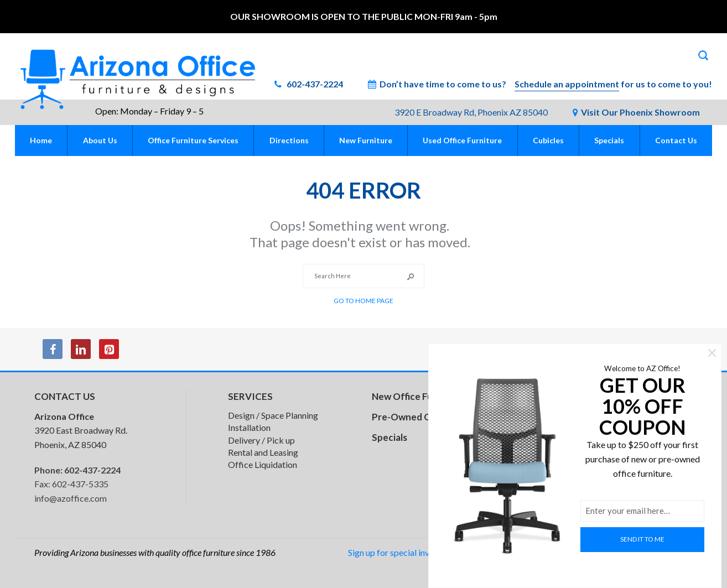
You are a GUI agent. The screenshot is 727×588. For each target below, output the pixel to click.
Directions (289, 140)
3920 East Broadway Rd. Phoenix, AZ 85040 (81, 430)
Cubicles (548, 140)
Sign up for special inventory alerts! (414, 552)
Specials (609, 140)
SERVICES (250, 396)
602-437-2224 (314, 84)
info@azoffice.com (71, 498)
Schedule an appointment (567, 84)
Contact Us (676, 140)
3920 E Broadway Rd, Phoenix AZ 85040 (471, 112)
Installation (249, 427)
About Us (100, 140)
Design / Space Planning (273, 415)
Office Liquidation (263, 464)
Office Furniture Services (193, 140)
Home (41, 140)
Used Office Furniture (462, 140)
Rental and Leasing (263, 452)
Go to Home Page (364, 301)
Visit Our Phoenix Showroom (640, 112)
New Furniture (366, 140)
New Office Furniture (418, 396)
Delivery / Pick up (261, 440)
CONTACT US (65, 396)
